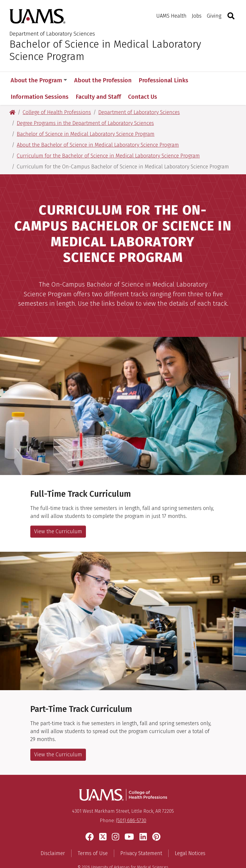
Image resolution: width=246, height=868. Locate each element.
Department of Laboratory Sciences (52, 34)
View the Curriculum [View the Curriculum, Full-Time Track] (58, 515)
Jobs (197, 16)
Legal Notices (190, 837)
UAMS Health (171, 16)
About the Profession (103, 80)
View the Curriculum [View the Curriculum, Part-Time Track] (58, 738)
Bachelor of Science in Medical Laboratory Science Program (105, 50)
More (205, 80)
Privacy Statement (141, 837)
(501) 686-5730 (131, 804)
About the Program (39, 80)
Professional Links (163, 80)
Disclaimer (53, 837)
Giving (214, 16)
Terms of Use (93, 837)
